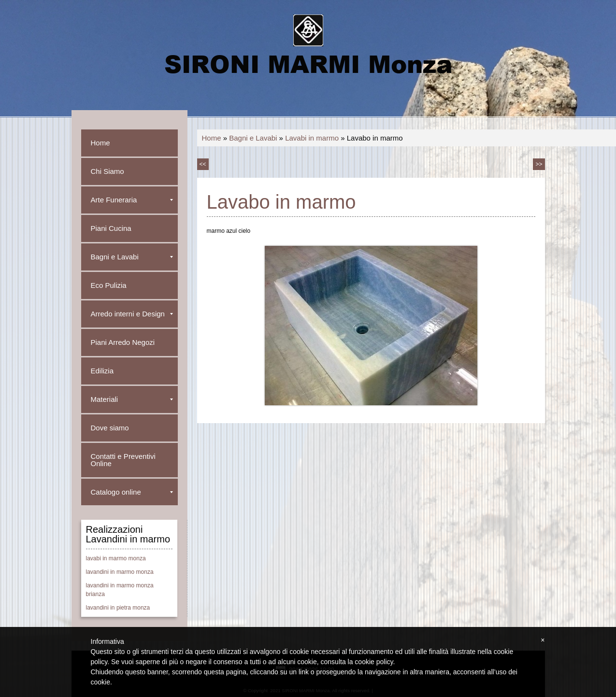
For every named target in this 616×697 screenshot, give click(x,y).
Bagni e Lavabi (253, 138)
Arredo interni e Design (132, 314)
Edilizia (102, 371)
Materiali (132, 399)
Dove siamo (110, 428)
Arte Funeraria (132, 200)
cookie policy (374, 662)
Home (212, 138)
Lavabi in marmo (312, 138)
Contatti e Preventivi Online (123, 460)
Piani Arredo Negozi (123, 342)
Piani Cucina (111, 228)
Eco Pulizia (109, 285)
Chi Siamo (107, 171)
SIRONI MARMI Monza (308, 63)
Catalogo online (132, 492)
